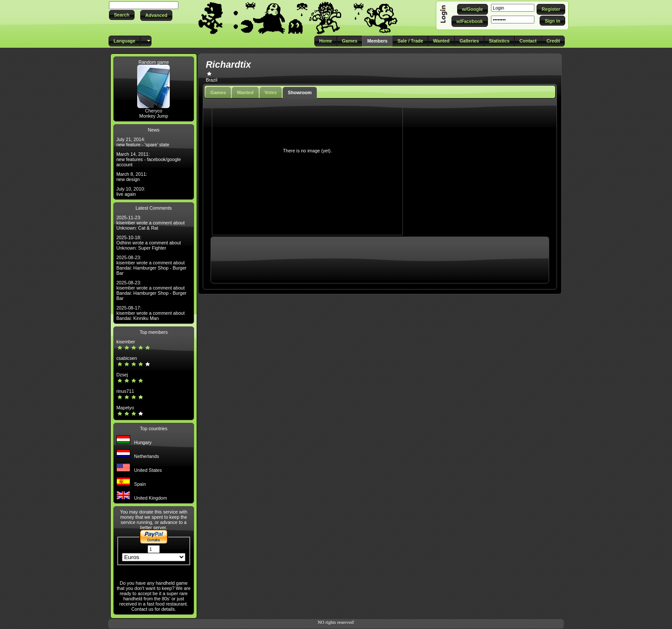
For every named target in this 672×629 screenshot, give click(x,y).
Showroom (300, 92)
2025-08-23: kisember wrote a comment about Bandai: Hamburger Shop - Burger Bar (152, 265)
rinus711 (125, 391)
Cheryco (154, 111)
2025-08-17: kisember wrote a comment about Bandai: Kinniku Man (151, 313)
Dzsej (122, 375)
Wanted (245, 92)
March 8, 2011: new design (132, 177)
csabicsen (127, 358)
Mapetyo (125, 408)
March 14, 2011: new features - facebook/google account (149, 159)
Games (218, 92)
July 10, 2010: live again (131, 191)
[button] (122, 15)
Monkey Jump (154, 116)
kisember (126, 342)
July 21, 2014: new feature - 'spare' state (143, 142)
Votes (270, 92)
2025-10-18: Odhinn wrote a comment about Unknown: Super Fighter (149, 243)
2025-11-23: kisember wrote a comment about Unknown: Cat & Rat (151, 223)
